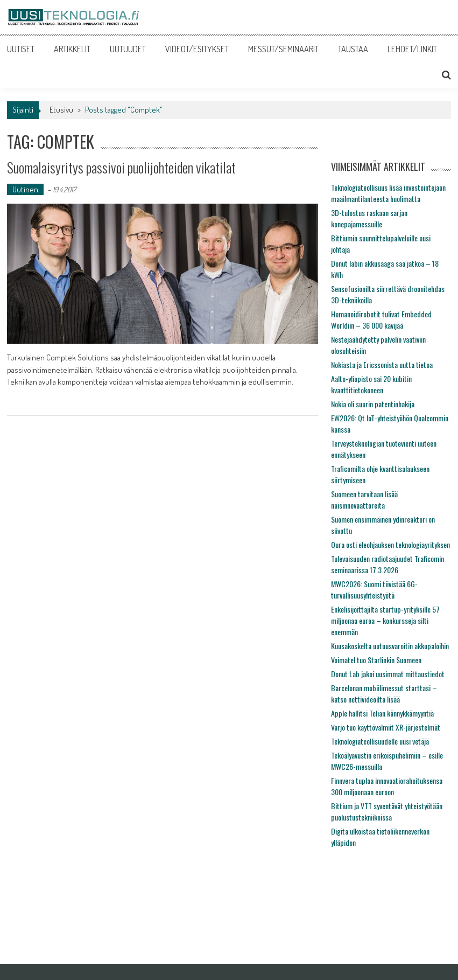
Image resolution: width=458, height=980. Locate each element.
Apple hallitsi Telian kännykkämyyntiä (382, 713)
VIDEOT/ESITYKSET (197, 49)
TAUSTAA (353, 49)
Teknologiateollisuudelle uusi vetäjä (380, 741)
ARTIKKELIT (72, 49)
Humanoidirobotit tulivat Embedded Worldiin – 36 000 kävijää (381, 319)
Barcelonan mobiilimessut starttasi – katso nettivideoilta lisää (384, 693)
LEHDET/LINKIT (412, 49)
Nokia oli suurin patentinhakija (373, 404)
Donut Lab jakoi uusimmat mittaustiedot (388, 674)
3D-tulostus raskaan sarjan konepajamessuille (369, 218)
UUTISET (21, 49)
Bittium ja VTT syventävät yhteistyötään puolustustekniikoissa (387, 811)
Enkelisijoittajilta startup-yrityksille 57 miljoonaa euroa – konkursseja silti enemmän (385, 620)
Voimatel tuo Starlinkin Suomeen (376, 660)
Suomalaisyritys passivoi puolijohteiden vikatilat (121, 167)
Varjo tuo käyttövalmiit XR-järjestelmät (386, 727)
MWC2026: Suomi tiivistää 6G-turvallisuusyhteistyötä (374, 589)
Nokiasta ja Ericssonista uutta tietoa (382, 364)
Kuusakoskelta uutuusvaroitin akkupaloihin (390, 646)
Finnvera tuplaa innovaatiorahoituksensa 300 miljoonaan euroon (387, 786)
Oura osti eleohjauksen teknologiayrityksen (390, 544)
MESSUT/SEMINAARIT (283, 49)
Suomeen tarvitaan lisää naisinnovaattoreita (364, 499)
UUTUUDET (128, 49)
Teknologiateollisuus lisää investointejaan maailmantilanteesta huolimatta (388, 193)
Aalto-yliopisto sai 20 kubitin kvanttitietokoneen (371, 384)
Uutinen (25, 189)
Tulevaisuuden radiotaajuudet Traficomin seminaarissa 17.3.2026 (387, 564)
